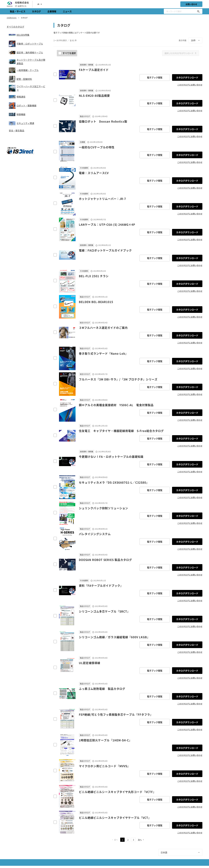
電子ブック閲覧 (155, 77)
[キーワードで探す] (198, 11)
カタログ (36, 11)
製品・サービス (18, 11)
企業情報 (52, 11)
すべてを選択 (67, 53)
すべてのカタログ (15, 27)
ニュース (67, 11)
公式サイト (21, 6)
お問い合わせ (191, 4)
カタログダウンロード (187, 77)
